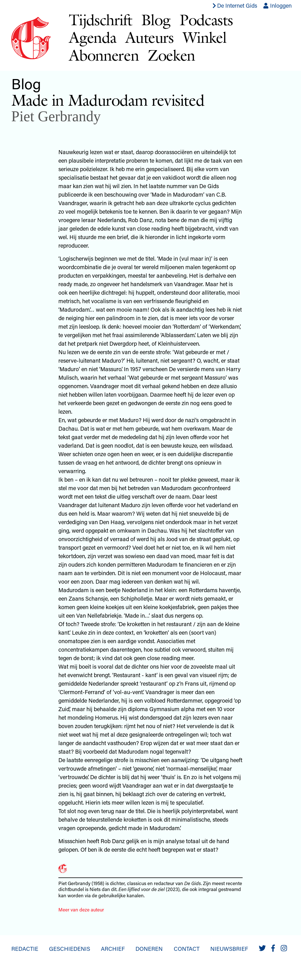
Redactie (25, 949)
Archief (113, 949)
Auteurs (150, 37)
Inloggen (277, 5)
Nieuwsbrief (229, 949)
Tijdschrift (100, 20)
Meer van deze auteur (81, 909)
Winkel (205, 37)
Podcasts (206, 20)
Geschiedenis (70, 949)
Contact (187, 949)
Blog (156, 20)
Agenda (93, 37)
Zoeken (171, 55)
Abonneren (104, 55)
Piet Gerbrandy (56, 116)
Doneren (149, 949)
